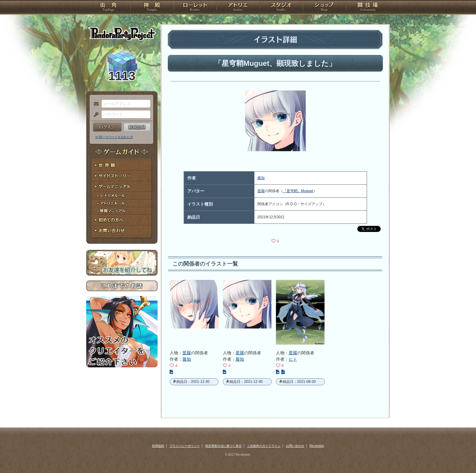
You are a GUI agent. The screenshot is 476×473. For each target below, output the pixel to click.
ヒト (293, 359)
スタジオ (281, 8)
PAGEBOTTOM (461, 456)
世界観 (122, 166)
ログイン (107, 127)
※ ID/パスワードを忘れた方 (114, 137)
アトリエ (238, 8)
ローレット (195, 8)
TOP (108, 8)
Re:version (317, 446)
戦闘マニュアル (122, 211)
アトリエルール (122, 204)
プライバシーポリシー (185, 446)
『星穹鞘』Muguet (298, 191)
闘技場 (368, 8)
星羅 (261, 191)
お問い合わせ (122, 231)
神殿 (152, 8)
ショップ (324, 8)
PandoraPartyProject (122, 33)
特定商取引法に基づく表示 (223, 446)
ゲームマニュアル (122, 187)
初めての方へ (122, 220)
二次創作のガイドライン (264, 446)
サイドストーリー (122, 176)
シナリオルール (122, 196)
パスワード (95, 115)
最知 (261, 178)
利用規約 (158, 446)
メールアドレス (95, 104)
